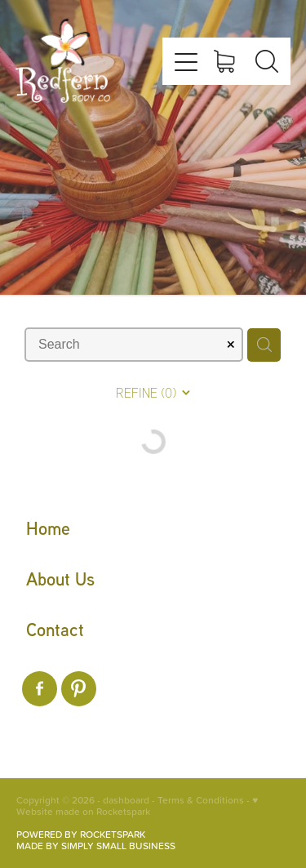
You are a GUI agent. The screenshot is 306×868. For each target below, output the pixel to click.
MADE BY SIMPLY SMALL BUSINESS (96, 846)
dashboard (126, 800)
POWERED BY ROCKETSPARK (81, 834)
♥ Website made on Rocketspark (137, 806)
